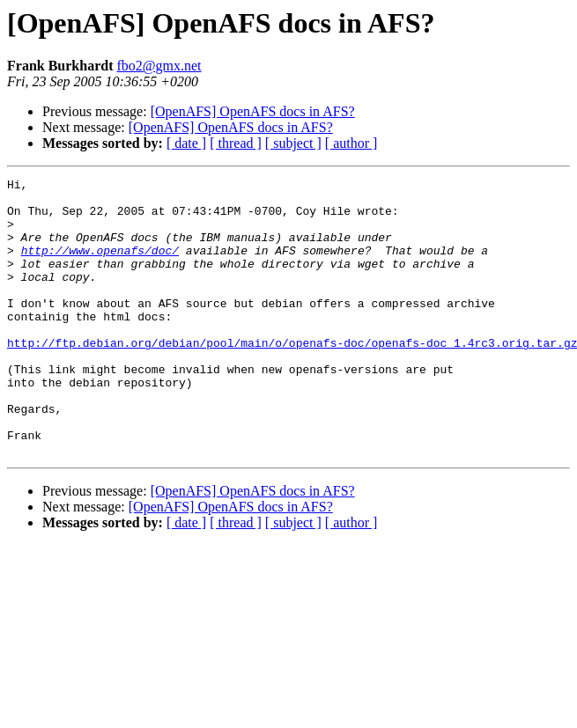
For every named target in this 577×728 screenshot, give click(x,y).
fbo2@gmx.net (159, 66)
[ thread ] (236, 143)
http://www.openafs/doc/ (100, 266)
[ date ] (186, 143)
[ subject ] (293, 143)
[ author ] (351, 143)
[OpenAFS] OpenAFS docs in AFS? (253, 111)
